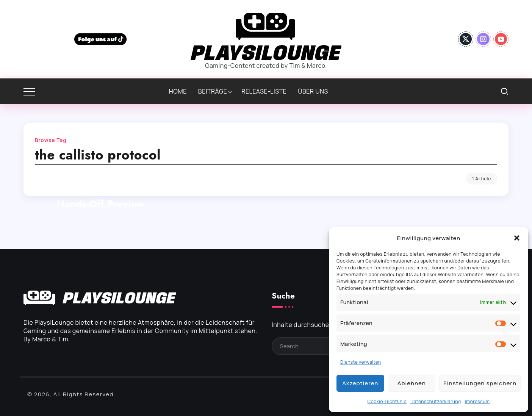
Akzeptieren (360, 383)
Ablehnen (412, 383)
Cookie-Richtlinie (387, 401)
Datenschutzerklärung (436, 401)
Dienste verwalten (361, 362)
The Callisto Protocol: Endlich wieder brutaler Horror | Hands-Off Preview (101, 190)
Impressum (477, 401)
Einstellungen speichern (480, 383)
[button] (517, 238)
